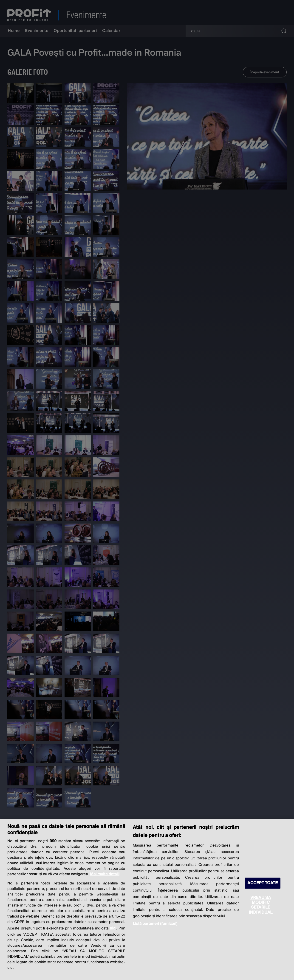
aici (113, 928)
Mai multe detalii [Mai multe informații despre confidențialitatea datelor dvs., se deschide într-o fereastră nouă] (105, 874)
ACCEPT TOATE (263, 883)
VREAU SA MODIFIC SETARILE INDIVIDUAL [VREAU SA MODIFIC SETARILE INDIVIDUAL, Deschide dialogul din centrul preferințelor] (261, 905)
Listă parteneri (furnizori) (155, 924)
